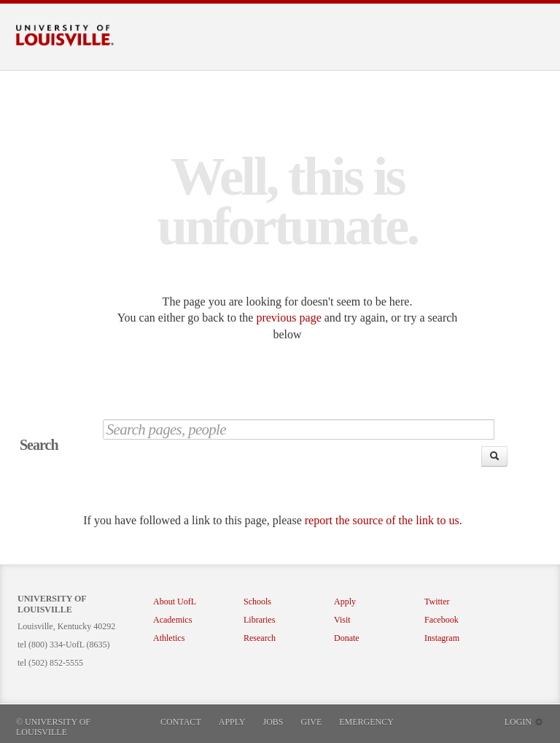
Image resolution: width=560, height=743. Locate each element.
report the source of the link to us (382, 520)
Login (524, 722)
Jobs (273, 722)
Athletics (169, 638)
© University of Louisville (53, 727)
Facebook (442, 620)
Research (260, 638)
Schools (257, 602)
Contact (181, 722)
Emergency (366, 722)
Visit (342, 620)
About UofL (175, 602)
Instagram (442, 638)
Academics (172, 620)
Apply (345, 602)
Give (312, 722)
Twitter (437, 602)
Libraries (259, 620)
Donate (347, 638)
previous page (288, 318)
